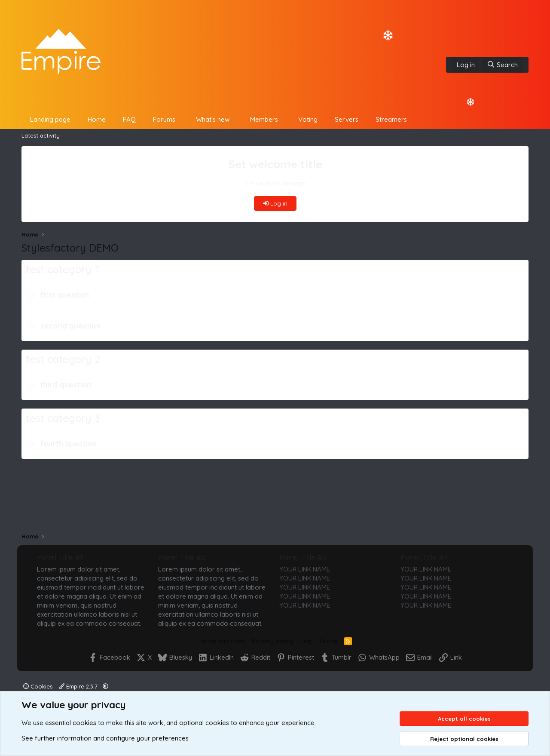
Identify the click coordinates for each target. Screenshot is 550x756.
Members (264, 119)
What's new (213, 119)
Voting (308, 119)
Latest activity (41, 135)
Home (97, 119)
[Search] (502, 65)
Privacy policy (272, 641)
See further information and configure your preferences (105, 738)
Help (306, 641)
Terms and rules (222, 641)
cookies (84, 723)
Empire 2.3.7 (79, 686)
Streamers (391, 119)
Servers (347, 119)
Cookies (38, 686)
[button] (182, 119)
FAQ (129, 119)
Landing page (50, 119)
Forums (164, 119)
